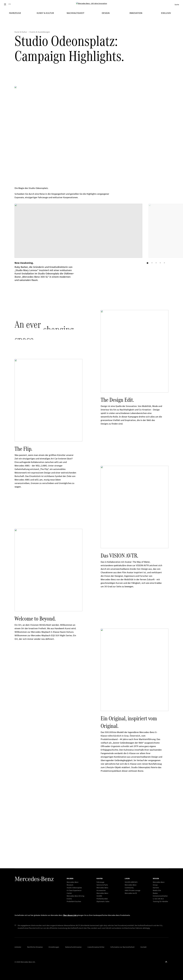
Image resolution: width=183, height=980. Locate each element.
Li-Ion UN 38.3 (158, 899)
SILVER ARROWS (131, 882)
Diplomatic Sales (103, 901)
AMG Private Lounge (132, 890)
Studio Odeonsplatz (74, 888)
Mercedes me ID (131, 893)
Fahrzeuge (100, 882)
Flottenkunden (102, 899)
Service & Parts (102, 885)
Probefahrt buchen (74, 901)
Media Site (157, 890)
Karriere (156, 888)
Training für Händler (160, 901)
